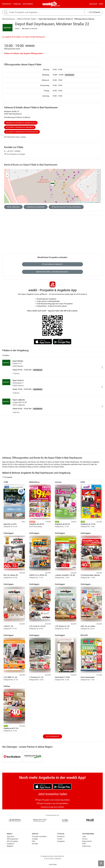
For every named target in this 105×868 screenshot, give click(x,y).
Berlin (58, 6)
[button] (98, 172)
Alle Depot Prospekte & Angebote (20, 127)
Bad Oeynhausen (9, 19)
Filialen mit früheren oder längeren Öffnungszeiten (24, 53)
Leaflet (79, 202)
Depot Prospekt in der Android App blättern (53, 800)
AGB (84, 844)
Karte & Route (31, 165)
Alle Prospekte (52, 736)
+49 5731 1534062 (12, 151)
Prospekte (7, 4)
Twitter (60, 839)
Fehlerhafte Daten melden (15, 137)
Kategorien (28, 4)
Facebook (61, 836)
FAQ (33, 841)
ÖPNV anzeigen (13, 207)
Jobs (84, 836)
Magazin (93, 4)
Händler (17, 4)
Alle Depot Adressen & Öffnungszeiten (22, 132)
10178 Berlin (94, 12)
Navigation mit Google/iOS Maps (66, 207)
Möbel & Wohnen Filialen (27, 19)
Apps (101, 4)
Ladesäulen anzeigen (36, 207)
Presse (85, 839)
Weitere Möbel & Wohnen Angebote (52, 272)
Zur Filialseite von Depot (15, 154)
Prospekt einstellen (39, 836)
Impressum (86, 846)
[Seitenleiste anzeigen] (101, 863)
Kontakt (35, 844)
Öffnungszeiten (13, 839)
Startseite (11, 836)
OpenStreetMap (89, 202)
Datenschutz (87, 841)
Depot (17, 29)
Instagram (61, 841)
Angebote (10, 844)
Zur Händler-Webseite (52, 264)
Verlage (35, 839)
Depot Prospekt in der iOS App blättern (52, 803)
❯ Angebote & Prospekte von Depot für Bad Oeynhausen (24, 37)
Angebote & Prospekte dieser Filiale (21, 123)
